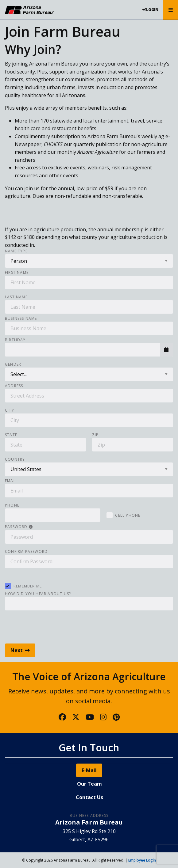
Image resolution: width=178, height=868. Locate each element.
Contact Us (89, 797)
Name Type (16, 251)
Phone (12, 505)
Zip (95, 435)
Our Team (89, 784)
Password (19, 527)
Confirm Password (26, 552)
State (11, 435)
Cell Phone (128, 515)
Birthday (15, 340)
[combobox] (82, 350)
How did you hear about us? (38, 594)
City (10, 410)
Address (14, 386)
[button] (166, 350)
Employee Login (142, 860)
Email (11, 481)
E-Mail (89, 770)
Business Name (21, 319)
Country (15, 459)
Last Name (16, 297)
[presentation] (52, 625)
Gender (13, 364)
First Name (17, 273)
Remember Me (28, 586)
